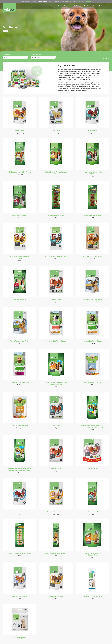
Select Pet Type (7, 54)
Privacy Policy (71, 2)
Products (67, 6)
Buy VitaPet (87, 6)
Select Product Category (37, 54)
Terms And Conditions (81, 2)
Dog (53, 6)
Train (95, 6)
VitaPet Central (77, 6)
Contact (101, 6)
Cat (60, 6)
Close (89, 2)
